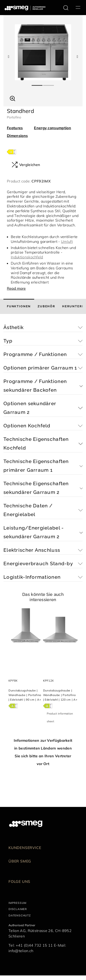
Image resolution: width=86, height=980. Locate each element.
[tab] (19, 306)
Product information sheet (60, 717)
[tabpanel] (43, 52)
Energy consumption (53, 128)
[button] (12, 98)
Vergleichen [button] (26, 165)
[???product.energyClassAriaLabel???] (11, 151)
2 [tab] (49, 83)
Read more (16, 288)
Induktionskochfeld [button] (27, 257)
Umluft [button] (67, 241)
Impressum (17, 903)
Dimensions (17, 136)
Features (15, 128)
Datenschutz (20, 915)
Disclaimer (18, 909)
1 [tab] (37, 83)
